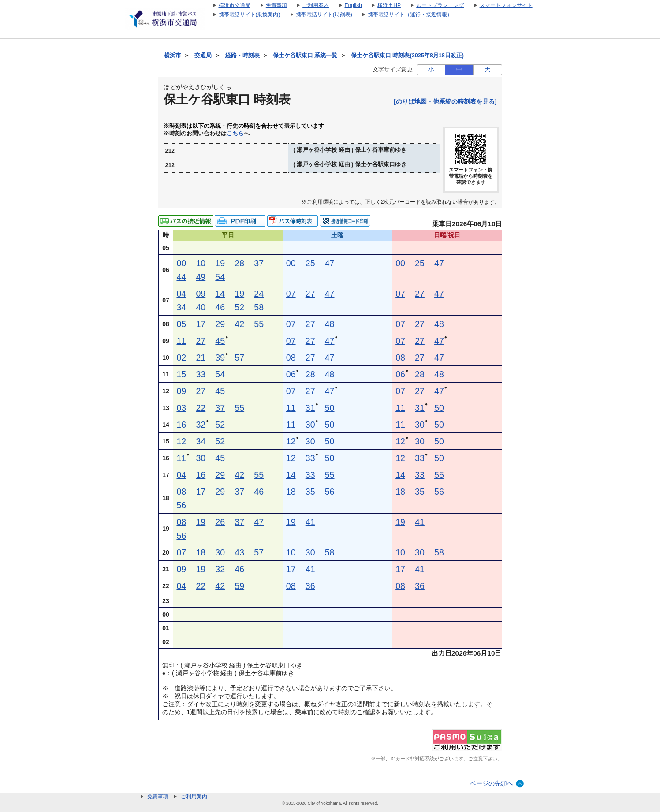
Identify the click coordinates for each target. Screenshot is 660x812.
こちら (235, 134)
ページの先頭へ (492, 783)
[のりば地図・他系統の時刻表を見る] (445, 101)
